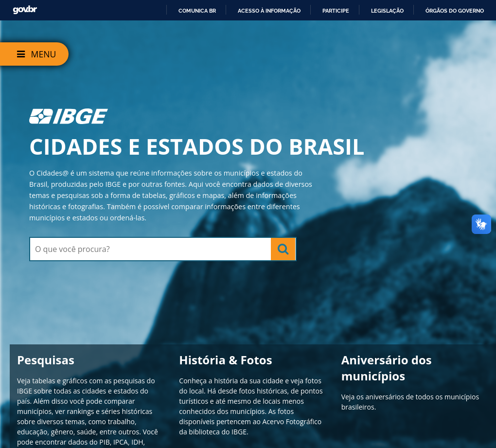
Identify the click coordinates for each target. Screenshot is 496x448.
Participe (336, 11)
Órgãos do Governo (455, 11)
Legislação (387, 11)
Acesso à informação (269, 11)
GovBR (25, 10)
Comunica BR (197, 11)
